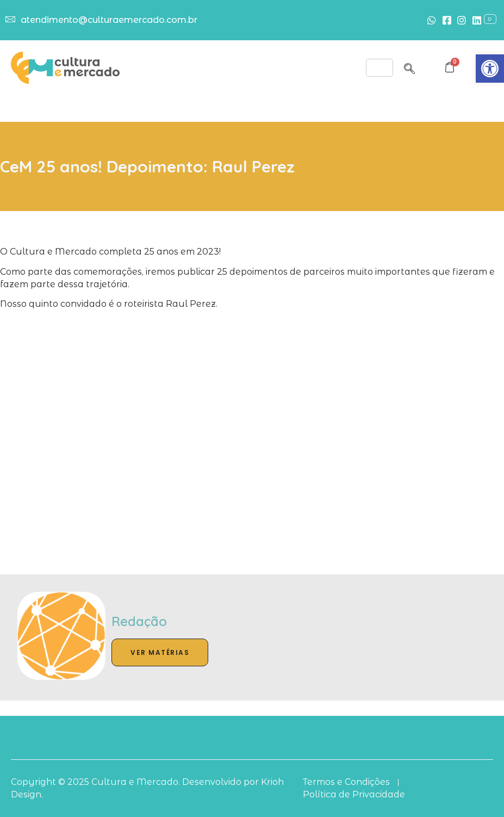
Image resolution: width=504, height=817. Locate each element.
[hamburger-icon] (379, 68)
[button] (490, 69)
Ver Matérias (160, 652)
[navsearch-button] (409, 67)
